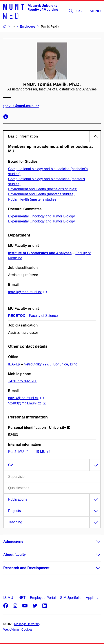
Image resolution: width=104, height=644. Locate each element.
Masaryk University (27, 624)
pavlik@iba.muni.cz (26, 398)
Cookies (27, 630)
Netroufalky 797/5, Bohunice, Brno (51, 364)
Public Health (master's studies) (33, 199)
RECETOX (17, 316)
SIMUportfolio (71, 598)
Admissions (13, 541)
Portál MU (18, 452)
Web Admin (11, 630)
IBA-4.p (14, 364)
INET (21, 598)
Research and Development (26, 568)
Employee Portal (43, 598)
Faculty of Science (43, 316)
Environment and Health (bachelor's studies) (43, 189)
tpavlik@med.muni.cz (21, 106)
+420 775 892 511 (22, 381)
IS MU (43, 452)
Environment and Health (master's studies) (41, 194)
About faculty (15, 555)
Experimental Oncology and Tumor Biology (41, 216)
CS (79, 11)
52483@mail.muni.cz (27, 403)
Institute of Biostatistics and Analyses (40, 253)
